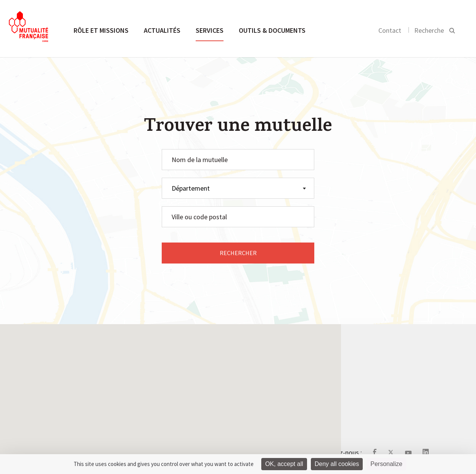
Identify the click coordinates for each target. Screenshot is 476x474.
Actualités (162, 30)
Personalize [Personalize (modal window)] (386, 464)
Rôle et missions (101, 30)
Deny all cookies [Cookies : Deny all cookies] (337, 464)
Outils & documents (272, 30)
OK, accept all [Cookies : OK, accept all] (284, 464)
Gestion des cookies (235, 411)
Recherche (429, 30)
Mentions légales (230, 393)
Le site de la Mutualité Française (252, 375)
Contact (390, 30)
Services (210, 30)
